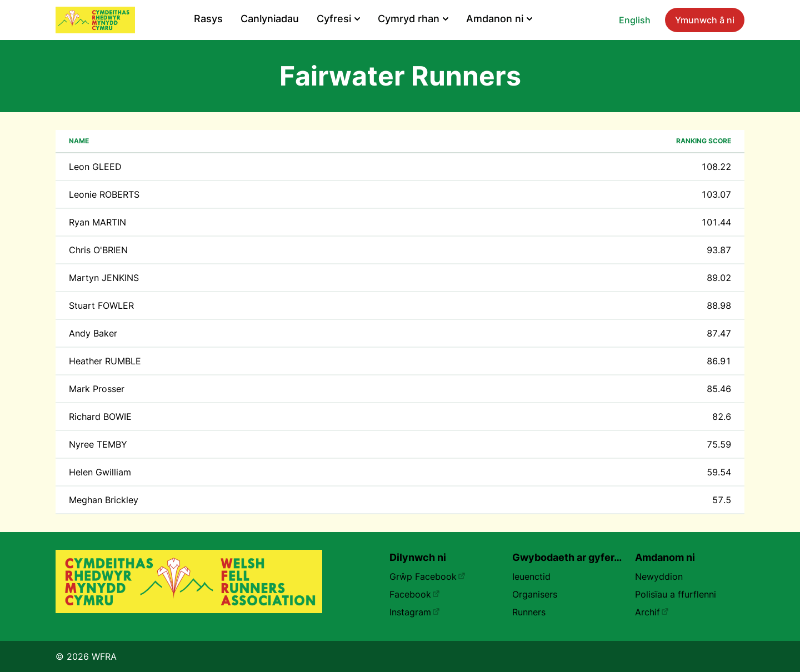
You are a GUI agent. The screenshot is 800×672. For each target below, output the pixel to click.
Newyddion (659, 576)
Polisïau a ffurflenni (676, 594)
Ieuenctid (531, 576)
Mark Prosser (97, 389)
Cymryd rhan (413, 19)
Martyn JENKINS (104, 278)
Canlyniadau (270, 19)
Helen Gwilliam (100, 472)
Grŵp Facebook (427, 576)
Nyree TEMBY (98, 444)
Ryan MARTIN (97, 222)
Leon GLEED (95, 167)
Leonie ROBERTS (104, 194)
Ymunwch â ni (705, 20)
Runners (529, 612)
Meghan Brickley (104, 500)
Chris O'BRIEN (98, 250)
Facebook (415, 594)
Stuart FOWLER (101, 305)
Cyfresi (338, 19)
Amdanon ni (499, 19)
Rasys (208, 19)
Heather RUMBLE (105, 361)
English (635, 20)
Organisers (535, 594)
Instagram (415, 612)
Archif (652, 612)
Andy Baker (93, 333)
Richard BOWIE (100, 417)
